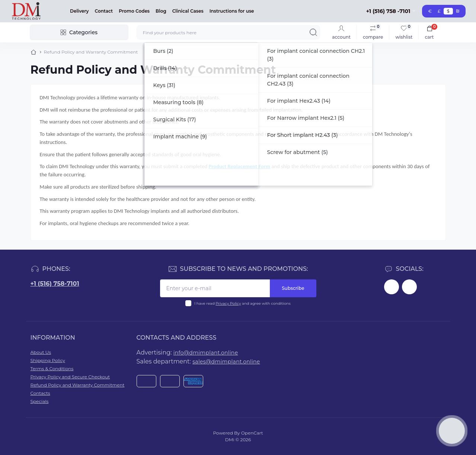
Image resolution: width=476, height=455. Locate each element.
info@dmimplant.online (206, 353)
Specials (40, 401)
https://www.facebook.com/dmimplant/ (392, 287)
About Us (41, 352)
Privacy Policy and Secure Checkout (70, 377)
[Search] (313, 32)
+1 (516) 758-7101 (55, 284)
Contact (104, 11)
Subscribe (293, 288)
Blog (161, 11)
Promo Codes (134, 11)
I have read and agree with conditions (242, 303)
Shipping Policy (48, 360)
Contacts (40, 393)
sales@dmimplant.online (226, 362)
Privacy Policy (228, 303)
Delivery (79, 11)
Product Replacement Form (239, 166)
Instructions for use (232, 11)
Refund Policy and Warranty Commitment (78, 385)
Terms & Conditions (52, 369)
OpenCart (252, 433)
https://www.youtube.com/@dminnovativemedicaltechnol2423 (409, 287)
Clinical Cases (188, 11)
